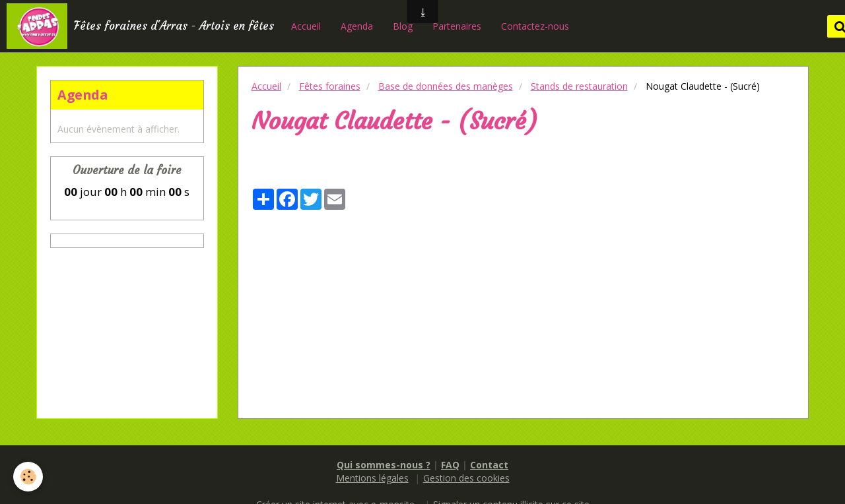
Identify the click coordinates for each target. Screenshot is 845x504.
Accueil (306, 26)
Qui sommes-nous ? (384, 465)
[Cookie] (28, 477)
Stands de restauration (579, 86)
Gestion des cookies (466, 478)
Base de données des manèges (446, 86)
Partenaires (457, 26)
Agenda (357, 26)
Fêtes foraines (330, 86)
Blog (403, 26)
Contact (489, 465)
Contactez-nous (535, 26)
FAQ (450, 465)
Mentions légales (372, 478)
